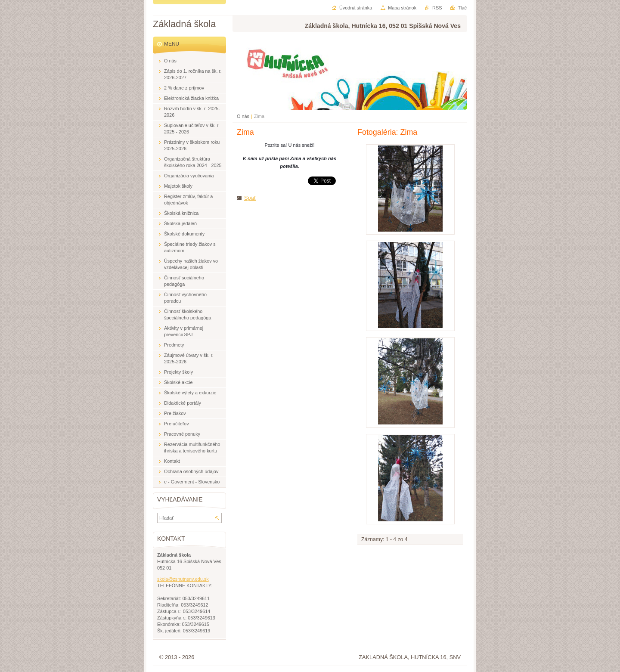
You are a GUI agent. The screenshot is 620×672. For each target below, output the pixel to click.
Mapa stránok (402, 8)
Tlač (462, 8)
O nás (243, 116)
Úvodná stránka (356, 8)
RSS (437, 8)
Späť (250, 198)
